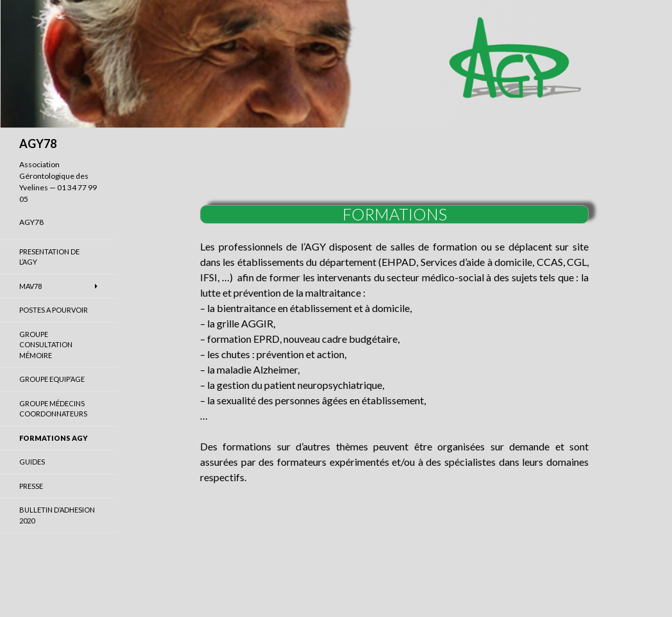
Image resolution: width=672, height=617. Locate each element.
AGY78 (38, 144)
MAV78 (30, 286)
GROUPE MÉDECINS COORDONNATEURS (53, 409)
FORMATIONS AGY (54, 438)
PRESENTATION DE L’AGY (49, 257)
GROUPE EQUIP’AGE (52, 379)
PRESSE (31, 486)
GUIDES (32, 462)
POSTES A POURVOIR (54, 310)
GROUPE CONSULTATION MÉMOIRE (46, 345)
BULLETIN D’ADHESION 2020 (57, 515)
